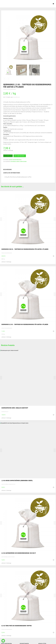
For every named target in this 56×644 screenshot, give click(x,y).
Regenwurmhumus (11, 89)
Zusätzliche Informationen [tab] (12, 173)
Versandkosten (16, 97)
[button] (54, 256)
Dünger (5, 89)
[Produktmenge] (8, 156)
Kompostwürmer (5, 484)
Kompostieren (23, 162)
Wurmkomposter (5, 412)
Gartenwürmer (4, 557)
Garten (18, 162)
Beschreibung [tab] (7, 169)
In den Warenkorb (20, 156)
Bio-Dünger (13, 162)
